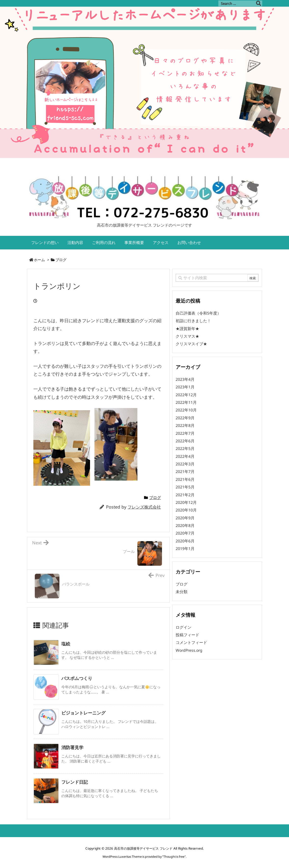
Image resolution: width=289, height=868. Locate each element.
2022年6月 (185, 441)
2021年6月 (185, 479)
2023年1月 (185, 387)
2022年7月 (185, 433)
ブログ (61, 260)
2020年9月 (185, 518)
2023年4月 (185, 379)
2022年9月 (185, 418)
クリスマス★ (187, 336)
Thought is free (174, 857)
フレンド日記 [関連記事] (75, 782)
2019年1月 (185, 549)
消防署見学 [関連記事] (72, 747)
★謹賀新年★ (187, 329)
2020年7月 (185, 533)
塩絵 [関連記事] (66, 644)
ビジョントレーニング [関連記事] (83, 713)
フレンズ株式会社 (144, 507)
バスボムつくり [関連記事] (77, 678)
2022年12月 (186, 395)
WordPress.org (189, 650)
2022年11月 (186, 402)
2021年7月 (185, 472)
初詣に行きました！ (193, 321)
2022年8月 (185, 425)
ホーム (39, 260)
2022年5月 (185, 448)
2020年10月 (186, 510)
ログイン (184, 627)
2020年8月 (185, 525)
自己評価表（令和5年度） (198, 313)
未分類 (182, 592)
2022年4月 (185, 456)
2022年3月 (185, 464)
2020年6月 (185, 541)
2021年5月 (185, 487)
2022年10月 (186, 410)
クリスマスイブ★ (191, 344)
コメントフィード (191, 642)
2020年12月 (186, 502)
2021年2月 (185, 495)
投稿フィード (187, 635)
